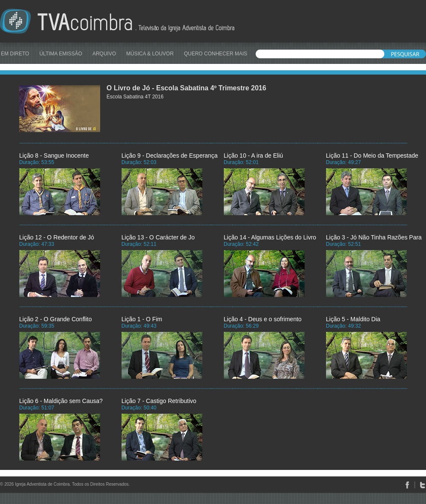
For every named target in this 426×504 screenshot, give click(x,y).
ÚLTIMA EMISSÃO (60, 54)
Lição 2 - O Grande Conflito (55, 319)
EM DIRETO (15, 54)
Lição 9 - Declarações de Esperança (170, 156)
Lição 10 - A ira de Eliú (253, 156)
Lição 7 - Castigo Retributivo (159, 401)
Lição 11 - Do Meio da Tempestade (372, 156)
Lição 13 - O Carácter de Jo (158, 237)
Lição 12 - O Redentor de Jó (57, 237)
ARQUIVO (104, 54)
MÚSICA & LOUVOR (150, 54)
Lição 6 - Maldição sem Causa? (61, 401)
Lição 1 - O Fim (142, 319)
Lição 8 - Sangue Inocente (54, 156)
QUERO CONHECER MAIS (216, 54)
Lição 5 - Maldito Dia (353, 319)
